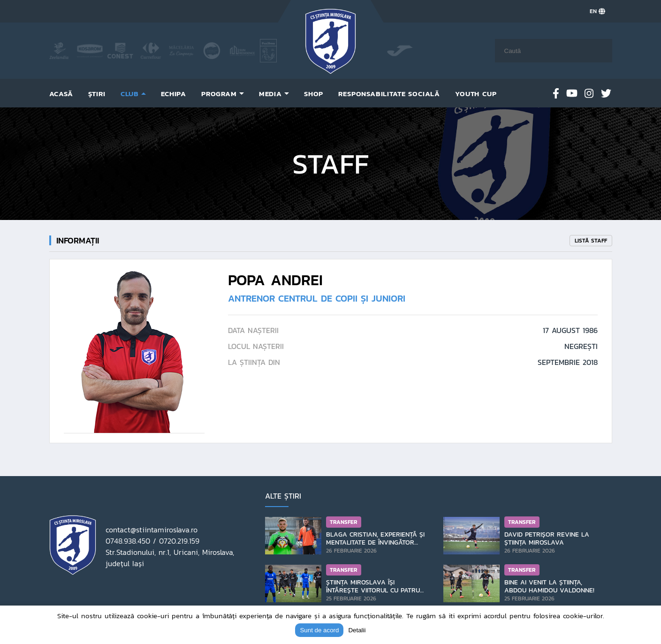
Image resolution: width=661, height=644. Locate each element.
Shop (314, 94)
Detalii (357, 630)
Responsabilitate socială (389, 94)
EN (597, 11)
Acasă (61, 94)
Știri (97, 94)
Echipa (174, 94)
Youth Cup (476, 94)
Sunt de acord (319, 630)
